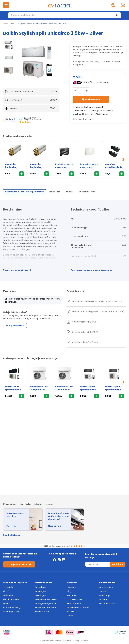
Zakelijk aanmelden (19, 564)
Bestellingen (41, 587)
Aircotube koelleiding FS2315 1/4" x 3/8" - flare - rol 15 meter (39, 166)
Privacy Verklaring (71, 641)
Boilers (6, 603)
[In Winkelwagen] (22, 174)
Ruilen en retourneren (46, 599)
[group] (9, 45)
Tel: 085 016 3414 (107, 603)
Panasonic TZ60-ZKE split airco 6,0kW (39, 388)
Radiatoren (9, 595)
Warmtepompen (11, 611)
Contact (103, 591)
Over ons (71, 587)
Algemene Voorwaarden (51, 641)
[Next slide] (123, 159)
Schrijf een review (15, 326)
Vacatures (72, 595)
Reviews (70, 192)
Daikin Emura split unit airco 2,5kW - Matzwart (13, 388)
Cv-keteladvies (75, 599)
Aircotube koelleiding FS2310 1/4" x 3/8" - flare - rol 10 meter (14, 166)
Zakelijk (71, 611)
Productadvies (42, 611)
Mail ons (103, 599)
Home (5, 24)
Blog (69, 591)
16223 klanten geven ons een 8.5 (58, 546)
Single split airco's (25, 24)
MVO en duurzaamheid (78, 607)
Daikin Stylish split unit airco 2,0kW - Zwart (88, 388)
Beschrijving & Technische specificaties (25, 192)
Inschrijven (118, 564)
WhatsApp (104, 595)
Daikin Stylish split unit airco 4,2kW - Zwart (113, 388)
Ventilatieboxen (11, 599)
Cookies (85, 641)
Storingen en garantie (46, 603)
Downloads (55, 192)
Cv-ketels (8, 587)
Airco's (13, 24)
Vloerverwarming (12, 607)
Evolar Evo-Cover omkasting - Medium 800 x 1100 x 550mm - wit (89, 166)
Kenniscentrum (75, 603)
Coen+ (70, 616)
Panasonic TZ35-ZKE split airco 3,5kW (64, 388)
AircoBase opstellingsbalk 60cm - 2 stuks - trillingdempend (114, 166)
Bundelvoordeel (87, 192)
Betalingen (40, 591)
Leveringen (40, 595)
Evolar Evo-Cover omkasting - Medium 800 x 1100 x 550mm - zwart (64, 166)
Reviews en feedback (46, 607)
